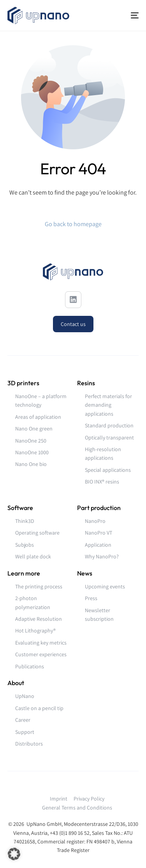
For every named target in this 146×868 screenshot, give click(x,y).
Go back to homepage (73, 224)
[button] (14, 854)
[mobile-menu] (130, 15)
